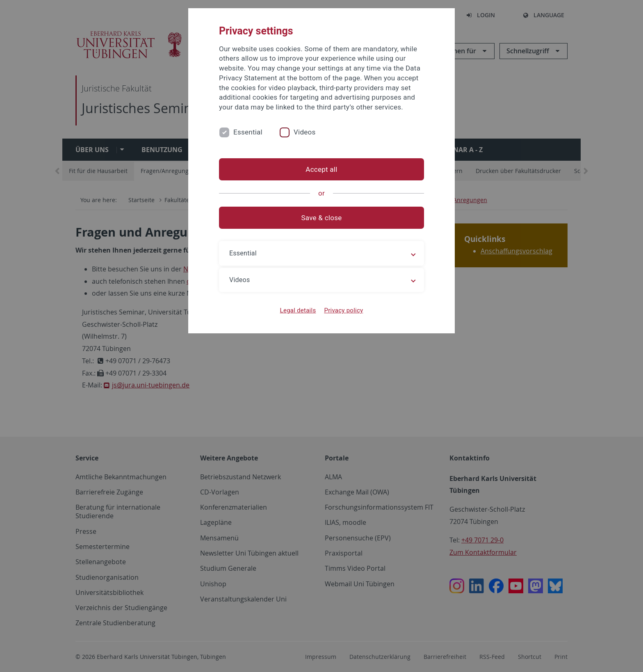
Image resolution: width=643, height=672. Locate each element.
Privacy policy (343, 310)
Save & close (322, 218)
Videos (305, 132)
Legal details (298, 310)
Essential (248, 132)
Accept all (321, 169)
